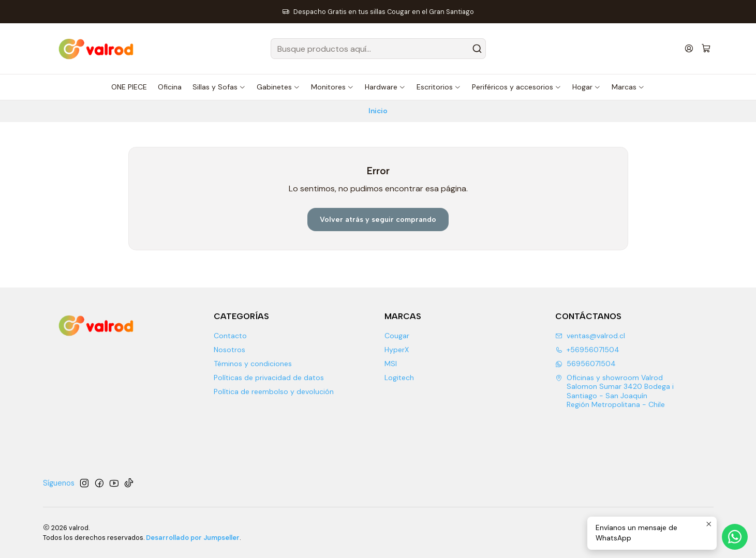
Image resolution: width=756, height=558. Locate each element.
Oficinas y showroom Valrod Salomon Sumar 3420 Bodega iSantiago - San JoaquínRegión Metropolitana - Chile (614, 391)
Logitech (399, 378)
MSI (391, 364)
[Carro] (706, 49)
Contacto (230, 336)
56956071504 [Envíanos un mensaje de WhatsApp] (585, 364)
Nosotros (229, 350)
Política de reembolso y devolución (274, 391)
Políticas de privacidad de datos (269, 378)
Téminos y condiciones (253, 364)
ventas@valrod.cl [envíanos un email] (590, 336)
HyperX (397, 350)
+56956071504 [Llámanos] (587, 350)
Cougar (397, 336)
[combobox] (378, 49)
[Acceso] (689, 48)
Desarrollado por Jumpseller (193, 538)
